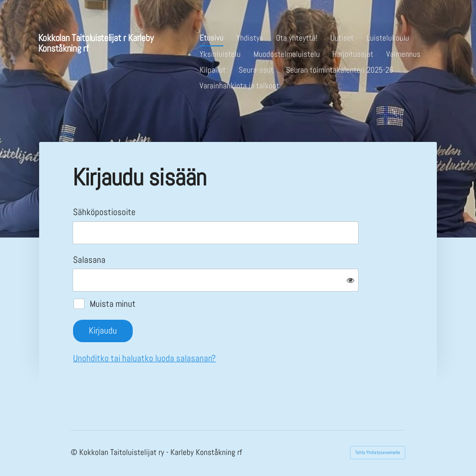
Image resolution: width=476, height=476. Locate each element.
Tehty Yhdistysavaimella (378, 452)
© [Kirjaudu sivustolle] (75, 452)
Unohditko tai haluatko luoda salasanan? (144, 358)
